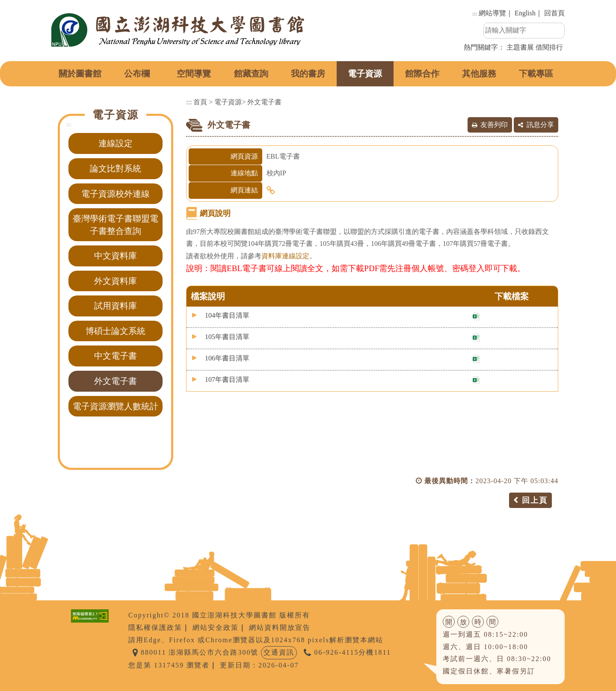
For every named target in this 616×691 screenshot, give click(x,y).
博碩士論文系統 (115, 331)
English (525, 13)
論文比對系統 (115, 168)
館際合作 (422, 74)
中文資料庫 (115, 256)
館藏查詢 (251, 74)
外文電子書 (115, 381)
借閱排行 (549, 47)
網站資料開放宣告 (280, 628)
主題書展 (520, 47)
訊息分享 (540, 125)
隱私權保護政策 (155, 628)
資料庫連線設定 (285, 256)
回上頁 (535, 500)
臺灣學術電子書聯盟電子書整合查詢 (115, 225)
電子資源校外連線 (115, 194)
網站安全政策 (216, 628)
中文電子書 (115, 356)
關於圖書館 (80, 74)
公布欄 (137, 74)
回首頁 (554, 13)
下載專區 (536, 74)
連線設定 (115, 143)
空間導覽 (194, 74)
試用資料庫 (115, 306)
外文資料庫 (115, 281)
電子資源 (365, 74)
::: (475, 13)
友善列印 (494, 125)
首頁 (200, 102)
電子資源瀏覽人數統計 (115, 406)
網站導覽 (492, 13)
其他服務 (479, 74)
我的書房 (308, 74)
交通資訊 (279, 652)
